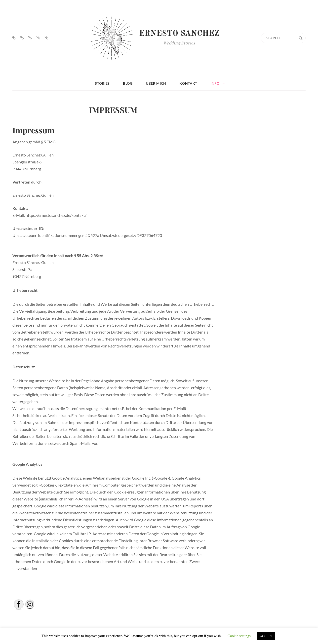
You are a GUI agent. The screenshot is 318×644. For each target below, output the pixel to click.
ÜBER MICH (156, 83)
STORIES (102, 83)
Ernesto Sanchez (179, 34)
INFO (218, 83)
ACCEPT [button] (266, 636)
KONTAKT (188, 83)
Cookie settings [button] (239, 636)
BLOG (128, 83)
